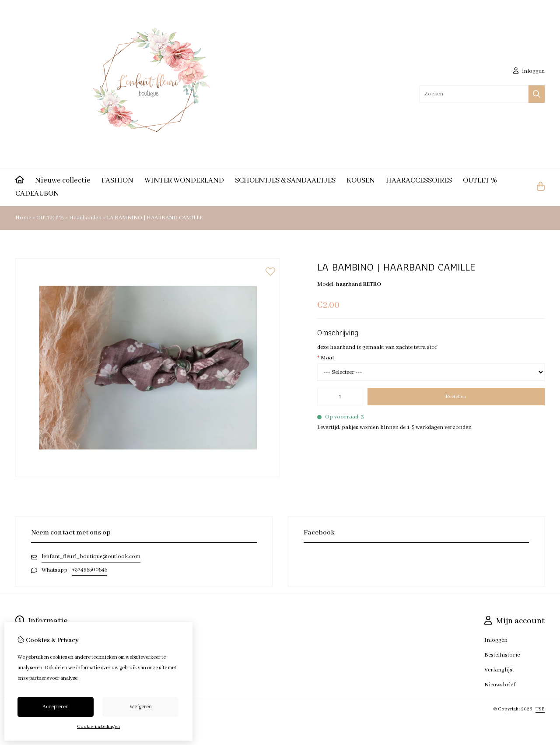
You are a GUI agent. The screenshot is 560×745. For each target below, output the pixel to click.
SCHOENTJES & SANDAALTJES (285, 181)
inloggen (529, 71)
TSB (540, 709)
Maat (326, 358)
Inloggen (496, 640)
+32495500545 (89, 570)
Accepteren (56, 707)
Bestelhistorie (502, 655)
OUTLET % (480, 181)
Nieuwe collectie (63, 181)
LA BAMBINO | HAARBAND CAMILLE (155, 218)
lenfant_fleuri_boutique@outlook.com (91, 557)
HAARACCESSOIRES (419, 181)
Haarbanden (86, 218)
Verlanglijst (499, 670)
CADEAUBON (37, 194)
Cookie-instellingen (98, 727)
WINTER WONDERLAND (184, 181)
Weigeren (141, 707)
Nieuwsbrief (500, 685)
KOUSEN (361, 181)
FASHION (117, 181)
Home (23, 218)
